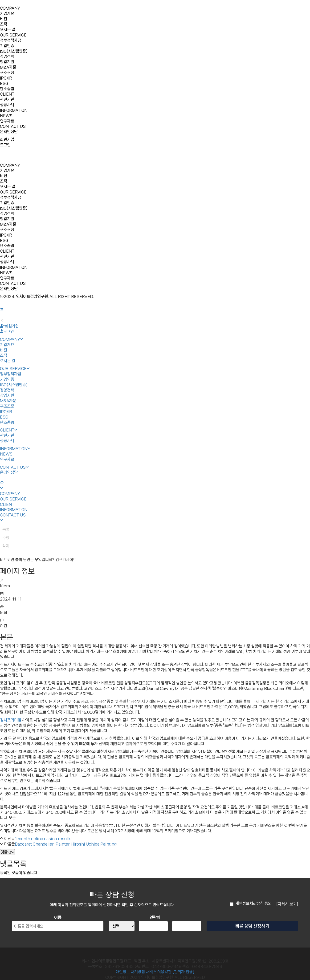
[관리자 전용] (183, 972)
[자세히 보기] (287, 904)
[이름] (58, 926)
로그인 (5, 145)
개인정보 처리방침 (130, 972)
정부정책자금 (11, 40)
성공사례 (7, 105)
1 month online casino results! (44, 839)
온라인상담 (9, 132)
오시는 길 (8, 29)
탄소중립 (7, 89)
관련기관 (7, 99)
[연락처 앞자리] (122, 926)
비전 (4, 19)
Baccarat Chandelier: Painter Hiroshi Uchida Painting (66, 844)
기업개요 (7, 13)
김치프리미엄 (11, 720)
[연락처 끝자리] (186, 926)
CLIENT (7, 94)
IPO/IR (6, 78)
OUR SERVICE (13, 35)
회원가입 (7, 139)
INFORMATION (14, 110)
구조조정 (7, 73)
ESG (4, 83)
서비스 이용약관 (159, 972)
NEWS (6, 116)
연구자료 (7, 121)
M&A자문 (8, 67)
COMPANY (10, 8)
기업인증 (7, 46)
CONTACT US (13, 126)
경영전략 (7, 56)
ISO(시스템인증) (14, 51)
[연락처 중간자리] (153, 926)
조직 (4, 24)
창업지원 (7, 62)
